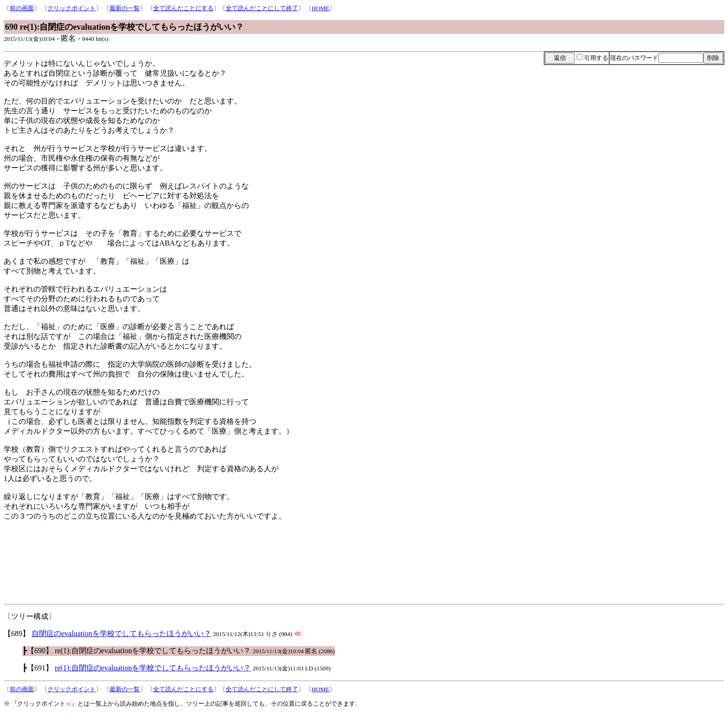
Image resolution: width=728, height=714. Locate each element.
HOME (320, 8)
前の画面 (22, 8)
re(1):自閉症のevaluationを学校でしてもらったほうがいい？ (153, 668)
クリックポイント (71, 8)
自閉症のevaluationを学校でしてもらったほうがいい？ (121, 633)
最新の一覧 (125, 8)
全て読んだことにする (183, 8)
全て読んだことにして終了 (262, 8)
